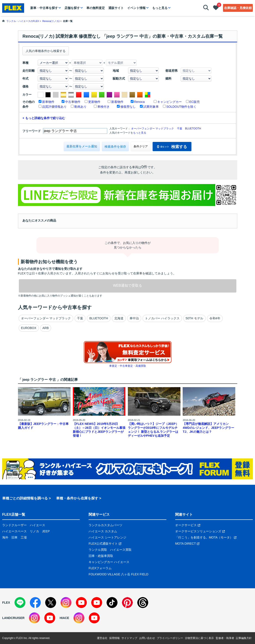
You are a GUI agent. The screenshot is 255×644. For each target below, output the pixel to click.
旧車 (14, 537)
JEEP (46, 531)
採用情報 (114, 638)
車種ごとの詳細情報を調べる (25, 498)
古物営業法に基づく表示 (199, 638)
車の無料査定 (96, 8)
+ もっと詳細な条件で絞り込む (44, 118)
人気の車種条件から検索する (46, 51)
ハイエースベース (14, 531)
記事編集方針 (244, 638)
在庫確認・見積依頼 (238, 8)
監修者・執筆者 (225, 638)
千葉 (180, 129)
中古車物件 (73, 102)
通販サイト (116, 8)
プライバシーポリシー (170, 638)
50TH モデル (194, 318)
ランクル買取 (98, 550)
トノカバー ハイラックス (162, 318)
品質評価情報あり (54, 107)
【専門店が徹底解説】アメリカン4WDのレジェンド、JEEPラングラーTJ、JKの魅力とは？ (208, 428)
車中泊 (134, 318)
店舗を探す (72, 8)
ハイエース (37, 525)
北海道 (119, 318)
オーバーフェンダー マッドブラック (152, 129)
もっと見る (160, 8)
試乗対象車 (151, 107)
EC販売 (195, 102)
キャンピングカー (169, 102)
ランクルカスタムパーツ (105, 525)
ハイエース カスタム (103, 531)
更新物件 (94, 102)
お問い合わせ (147, 638)
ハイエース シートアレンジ (107, 537)
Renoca (139, 102)
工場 (24, 537)
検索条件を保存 (115, 147)
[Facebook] (35, 603)
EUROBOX (29, 328)
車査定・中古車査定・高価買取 (128, 366)
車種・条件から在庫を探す (77, 498)
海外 (5, 537)
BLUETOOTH (193, 129)
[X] (51, 603)
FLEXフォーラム (100, 568)
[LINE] (20, 603)
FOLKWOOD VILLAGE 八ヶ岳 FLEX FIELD (118, 574)
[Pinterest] (127, 603)
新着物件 (117, 102)
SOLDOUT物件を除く (182, 107)
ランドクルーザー (14, 525)
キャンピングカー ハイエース (109, 562)
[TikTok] (112, 603)
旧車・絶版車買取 (101, 556)
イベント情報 (136, 8)
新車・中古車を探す (44, 8)
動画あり (80, 107)
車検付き (103, 107)
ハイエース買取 (121, 550)
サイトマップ (129, 638)
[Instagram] (66, 603)
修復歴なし (128, 107)
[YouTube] (81, 603)
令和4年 (215, 318)
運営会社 (102, 638)
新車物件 (48, 102)
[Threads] (143, 603)
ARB (46, 328)
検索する (172, 147)
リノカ (34, 531)
